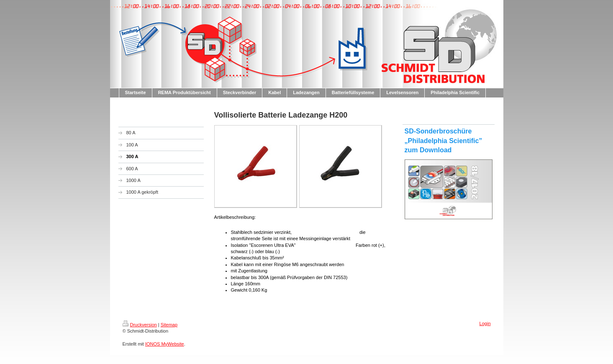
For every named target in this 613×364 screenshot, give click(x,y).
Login (485, 323)
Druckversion (140, 325)
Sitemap (169, 325)
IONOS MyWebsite (165, 344)
